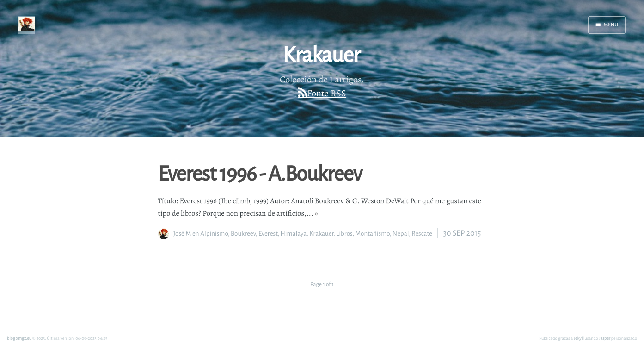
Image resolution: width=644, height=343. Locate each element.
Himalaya (293, 234)
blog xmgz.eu (19, 338)
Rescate (422, 234)
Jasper (605, 338)
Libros (344, 234)
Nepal (401, 234)
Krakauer (321, 234)
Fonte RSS (327, 93)
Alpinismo (214, 234)
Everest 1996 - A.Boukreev (260, 173)
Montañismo (372, 234)
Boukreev (243, 234)
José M (182, 234)
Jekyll (579, 338)
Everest (268, 234)
